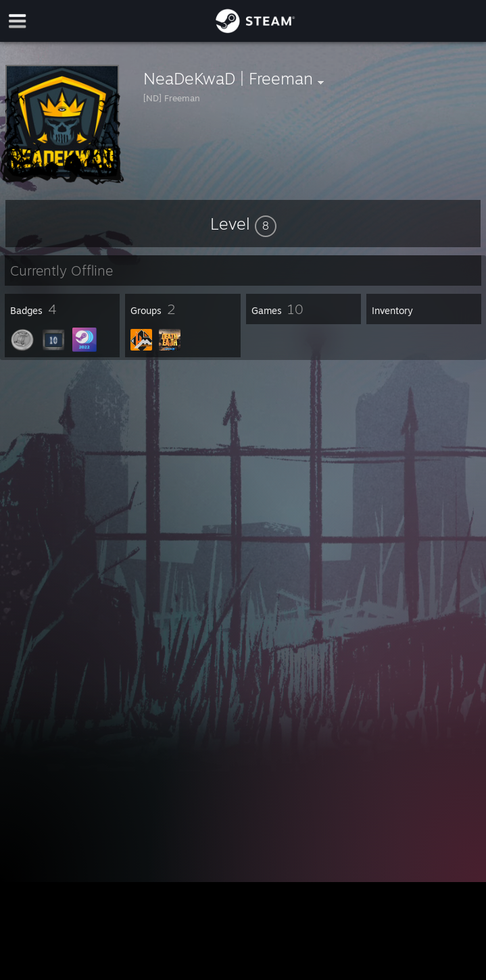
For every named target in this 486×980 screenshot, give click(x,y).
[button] (243, 224)
